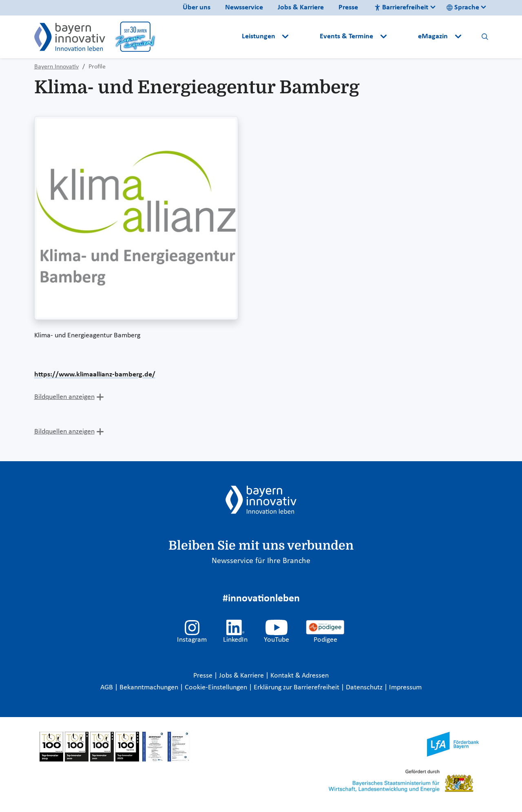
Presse (348, 8)
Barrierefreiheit (401, 8)
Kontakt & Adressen (300, 676)
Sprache (463, 8)
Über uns (197, 8)
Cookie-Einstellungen (216, 688)
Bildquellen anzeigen (64, 397)
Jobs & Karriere (301, 8)
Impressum (405, 688)
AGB (107, 688)
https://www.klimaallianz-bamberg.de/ (95, 375)
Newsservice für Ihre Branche (261, 561)
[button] (305, 37)
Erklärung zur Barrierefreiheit (297, 688)
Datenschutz (365, 688)
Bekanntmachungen (150, 688)
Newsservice (244, 8)
